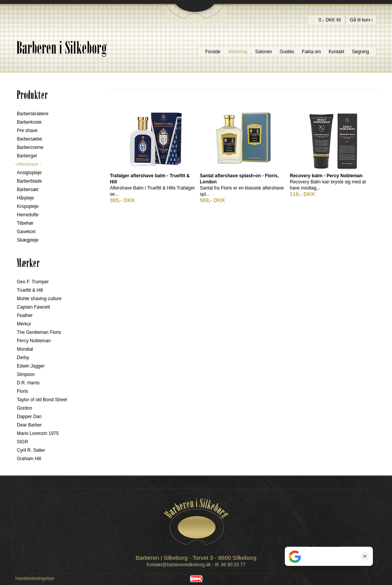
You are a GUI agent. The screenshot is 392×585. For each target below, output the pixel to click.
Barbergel (27, 156)
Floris (22, 391)
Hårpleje (25, 198)
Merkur (24, 324)
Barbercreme (30, 147)
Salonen (264, 52)
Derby (23, 358)
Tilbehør (25, 223)
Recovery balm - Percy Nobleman (326, 176)
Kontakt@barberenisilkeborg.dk (179, 565)
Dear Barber (29, 425)
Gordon (24, 408)
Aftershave (27, 164)
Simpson (26, 374)
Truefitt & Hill (30, 290)
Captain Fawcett (33, 307)
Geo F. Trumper (33, 282)
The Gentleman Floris (39, 332)
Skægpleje (28, 240)
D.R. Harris (28, 383)
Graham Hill (29, 459)
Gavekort (26, 232)
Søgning (360, 52)
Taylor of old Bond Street (42, 400)
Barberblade (29, 181)
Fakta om (312, 52)
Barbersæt (28, 190)
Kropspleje (28, 206)
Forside (213, 52)
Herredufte (28, 215)
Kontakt (337, 52)
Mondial (25, 349)
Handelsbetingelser (35, 578)
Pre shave (27, 131)
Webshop (238, 52)
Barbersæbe (29, 139)
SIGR (22, 442)
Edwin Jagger (31, 366)
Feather (25, 315)
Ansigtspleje (29, 173)
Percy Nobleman (34, 341)
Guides (287, 52)
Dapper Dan (29, 417)
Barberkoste (29, 122)
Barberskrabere (33, 114)
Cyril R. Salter (31, 450)
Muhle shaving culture (39, 299)
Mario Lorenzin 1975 (38, 433)
